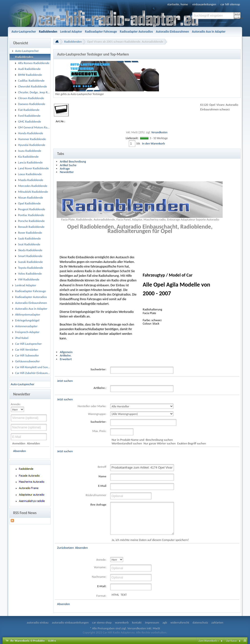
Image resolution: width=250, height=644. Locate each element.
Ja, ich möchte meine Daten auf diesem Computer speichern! (150, 540)
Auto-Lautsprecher (23, 384)
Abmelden (33, 443)
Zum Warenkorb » (209, 641)
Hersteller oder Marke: (92, 406)
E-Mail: (102, 586)
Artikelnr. (66, 355)
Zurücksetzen (65, 548)
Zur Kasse (231, 641)
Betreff (102, 467)
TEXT (124, 595)
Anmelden (19, 443)
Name (103, 476)
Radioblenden (73, 42)
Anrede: (16, 404)
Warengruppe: (97, 414)
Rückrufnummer (96, 495)
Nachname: (99, 577)
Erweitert (66, 359)
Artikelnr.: (100, 388)
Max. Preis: (99, 431)
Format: (101, 596)
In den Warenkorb (153, 143)
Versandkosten (159, 132)
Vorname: (100, 567)
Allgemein (66, 352)
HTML (115, 595)
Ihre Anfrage (98, 505)
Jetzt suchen (237, 16)
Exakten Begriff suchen (192, 443)
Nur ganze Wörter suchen (160, 443)
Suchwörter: (99, 369)
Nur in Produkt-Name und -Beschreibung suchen (142, 440)
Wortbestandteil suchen (127, 443)
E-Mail (102, 486)
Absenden (20, 451)
